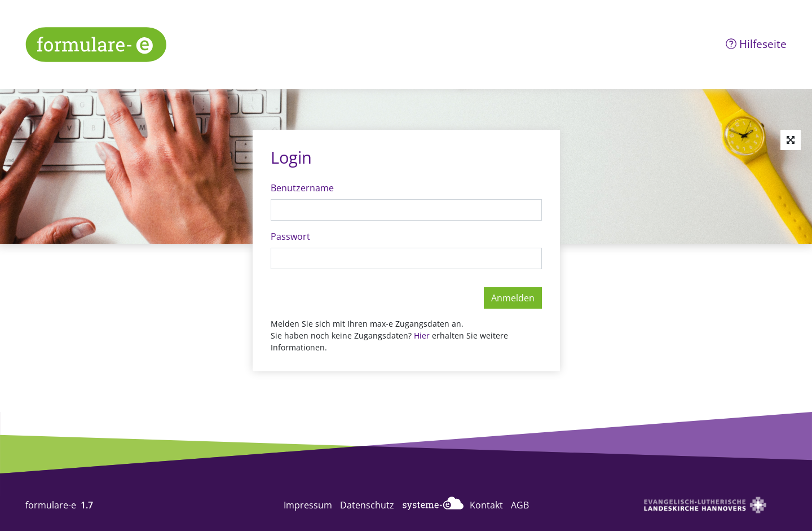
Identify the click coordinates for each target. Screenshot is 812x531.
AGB (520, 505)
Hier (423, 335)
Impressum (308, 505)
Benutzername (302, 188)
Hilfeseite (756, 44)
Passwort (290, 236)
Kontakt (486, 505)
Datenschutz (367, 505)
